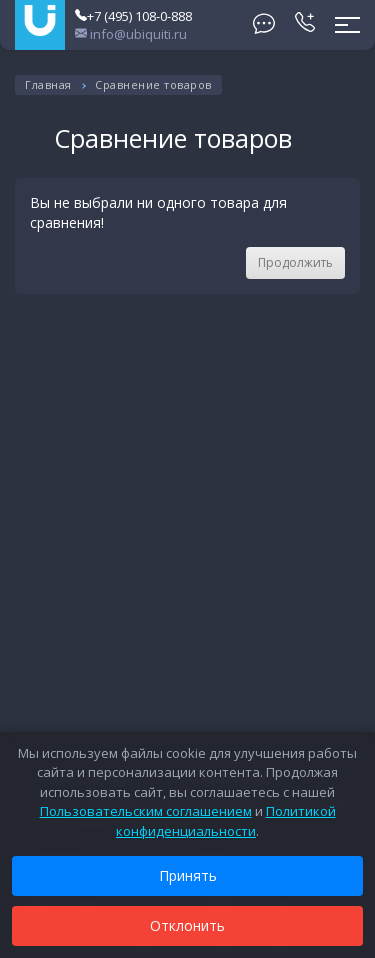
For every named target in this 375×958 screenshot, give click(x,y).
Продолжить (295, 262)
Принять (188, 875)
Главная (48, 84)
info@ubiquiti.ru (131, 34)
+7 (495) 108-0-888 (133, 16)
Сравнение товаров (153, 84)
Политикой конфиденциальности (226, 821)
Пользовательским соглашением (146, 811)
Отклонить (187, 925)
